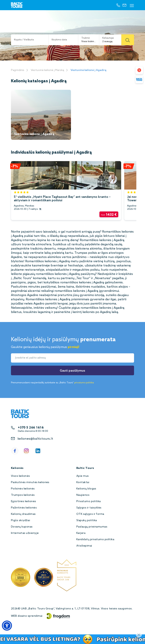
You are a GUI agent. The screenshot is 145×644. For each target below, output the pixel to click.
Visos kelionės (20, 476)
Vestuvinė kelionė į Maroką (47, 70)
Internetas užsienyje (25, 533)
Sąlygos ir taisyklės (89, 508)
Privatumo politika (89, 501)
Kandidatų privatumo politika (95, 540)
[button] (7, 626)
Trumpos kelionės (23, 495)
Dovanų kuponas (22, 527)
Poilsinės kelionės (23, 489)
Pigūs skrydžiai (20, 520)
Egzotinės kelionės (24, 501)
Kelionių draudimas (23, 514)
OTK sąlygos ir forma (90, 514)
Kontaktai (83, 482)
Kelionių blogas (86, 489)
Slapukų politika (87, 520)
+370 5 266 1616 (31, 428)
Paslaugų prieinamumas (92, 527)
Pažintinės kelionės (24, 508)
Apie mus (83, 476)
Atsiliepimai (84, 546)
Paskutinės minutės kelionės (30, 482)
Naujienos (83, 495)
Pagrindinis (18, 70)
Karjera (81, 533)
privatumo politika (84, 383)
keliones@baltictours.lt (35, 439)
